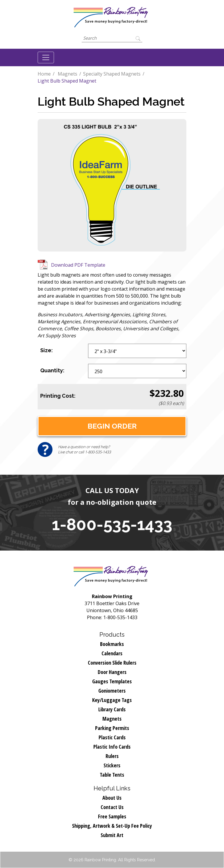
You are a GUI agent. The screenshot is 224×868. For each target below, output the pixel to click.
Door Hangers (112, 672)
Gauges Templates (112, 681)
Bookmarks (112, 644)
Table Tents (112, 775)
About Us (112, 798)
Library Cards (112, 709)
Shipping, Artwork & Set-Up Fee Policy (112, 826)
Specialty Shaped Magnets (112, 74)
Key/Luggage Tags (112, 700)
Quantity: (52, 370)
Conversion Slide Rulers (112, 663)
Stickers (112, 765)
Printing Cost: (58, 396)
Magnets (68, 74)
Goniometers (112, 691)
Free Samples (112, 816)
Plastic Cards (112, 737)
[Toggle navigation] (46, 57)
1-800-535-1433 (112, 524)
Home (44, 74)
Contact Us (112, 807)
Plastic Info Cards (112, 747)
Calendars (112, 653)
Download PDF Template (78, 265)
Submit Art (112, 835)
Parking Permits (112, 728)
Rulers (112, 756)
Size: (47, 350)
